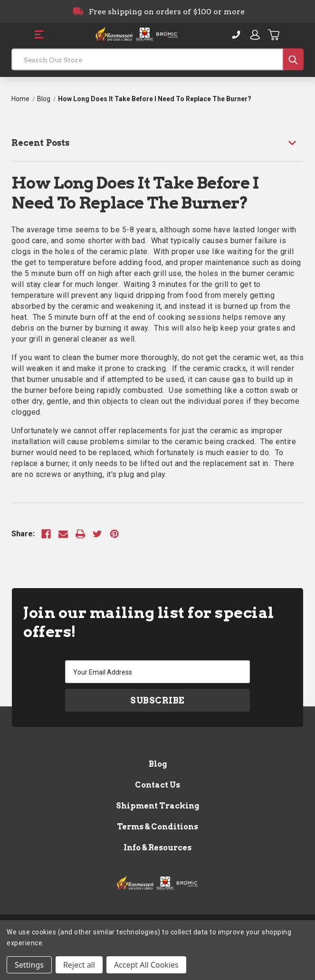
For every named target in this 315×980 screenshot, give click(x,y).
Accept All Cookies (146, 965)
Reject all (79, 965)
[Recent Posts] (157, 143)
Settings (29, 965)
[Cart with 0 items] (274, 35)
